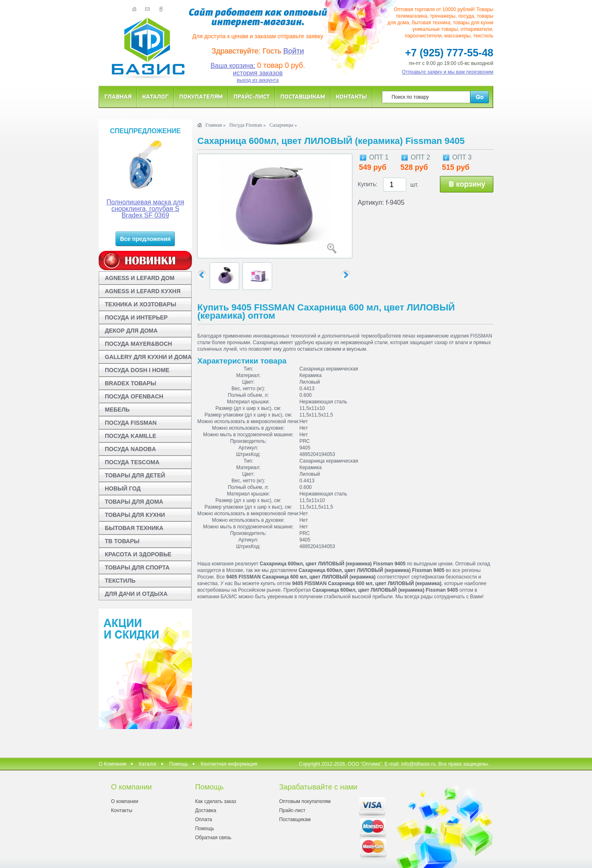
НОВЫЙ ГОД (123, 488)
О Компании (113, 764)
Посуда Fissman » (248, 125)
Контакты (351, 96)
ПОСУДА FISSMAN (131, 423)
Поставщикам (303, 96)
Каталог (155, 96)
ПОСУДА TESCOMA (132, 462)
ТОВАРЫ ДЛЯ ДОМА (134, 502)
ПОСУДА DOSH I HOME (137, 370)
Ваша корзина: (233, 66)
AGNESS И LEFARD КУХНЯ (143, 291)
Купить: (368, 184)
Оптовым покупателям (305, 801)
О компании (125, 801)
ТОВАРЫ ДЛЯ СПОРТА (137, 567)
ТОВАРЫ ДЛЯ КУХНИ (135, 515)
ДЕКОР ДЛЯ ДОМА (131, 331)
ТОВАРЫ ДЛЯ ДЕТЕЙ (135, 475)
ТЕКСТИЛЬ (120, 581)
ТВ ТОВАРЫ (122, 541)
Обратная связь (213, 838)
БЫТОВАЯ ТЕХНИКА (134, 528)
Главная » (215, 125)
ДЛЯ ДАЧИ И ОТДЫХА (136, 594)
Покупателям (201, 96)
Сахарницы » (283, 125)
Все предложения (145, 239)
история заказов (258, 73)
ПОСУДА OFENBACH (134, 396)
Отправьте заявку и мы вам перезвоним (448, 72)
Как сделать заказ (215, 801)
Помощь (179, 764)
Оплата (203, 819)
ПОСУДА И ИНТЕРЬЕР (136, 317)
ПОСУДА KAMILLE (131, 436)
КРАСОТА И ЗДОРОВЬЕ (138, 554)
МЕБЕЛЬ (117, 410)
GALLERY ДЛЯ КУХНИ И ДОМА (148, 357)
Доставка (206, 810)
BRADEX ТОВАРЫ (131, 383)
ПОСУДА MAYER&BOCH (138, 344)
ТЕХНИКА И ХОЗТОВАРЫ (141, 304)
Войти (294, 51)
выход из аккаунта (258, 80)
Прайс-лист (252, 96)
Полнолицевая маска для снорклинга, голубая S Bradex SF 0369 (145, 209)
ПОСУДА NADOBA (130, 449)
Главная (118, 96)
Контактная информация (229, 764)
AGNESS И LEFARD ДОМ (140, 278)
